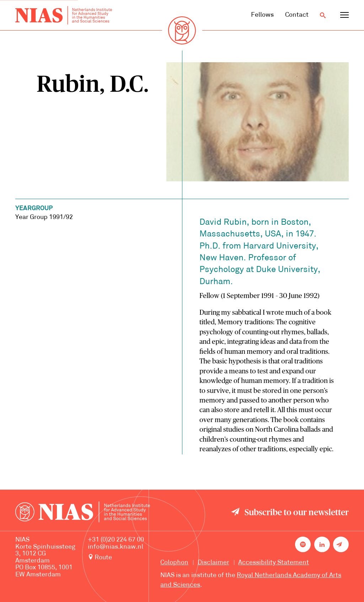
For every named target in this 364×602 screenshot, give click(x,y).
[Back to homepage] (64, 15)
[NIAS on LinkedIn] (322, 544)
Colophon (174, 563)
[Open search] (323, 15)
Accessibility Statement (274, 563)
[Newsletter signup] (341, 544)
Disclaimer (213, 563)
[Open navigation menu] (344, 15)
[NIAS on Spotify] (303, 544)
